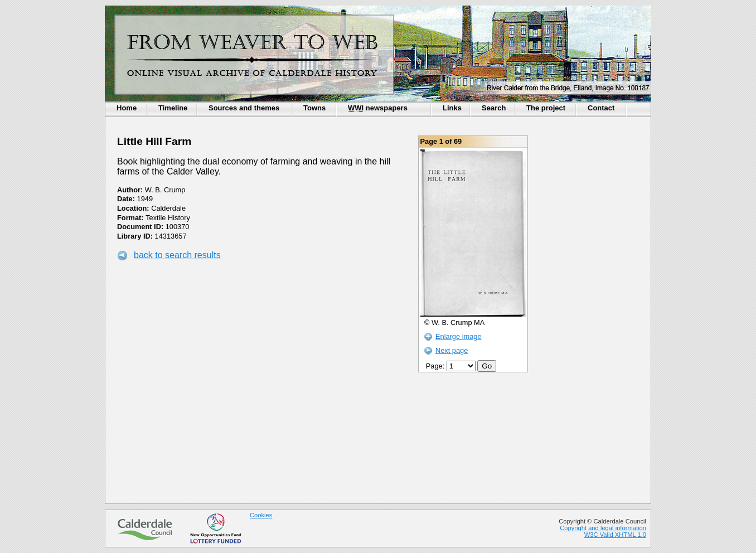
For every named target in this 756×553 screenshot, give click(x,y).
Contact (601, 108)
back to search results (177, 255)
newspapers (378, 108)
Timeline (173, 108)
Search (494, 108)
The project (546, 108)
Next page (452, 350)
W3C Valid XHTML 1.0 (615, 535)
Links (452, 108)
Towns (314, 108)
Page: (452, 366)
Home (127, 108)
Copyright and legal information (603, 528)
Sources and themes (244, 108)
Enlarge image (459, 336)
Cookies (261, 515)
